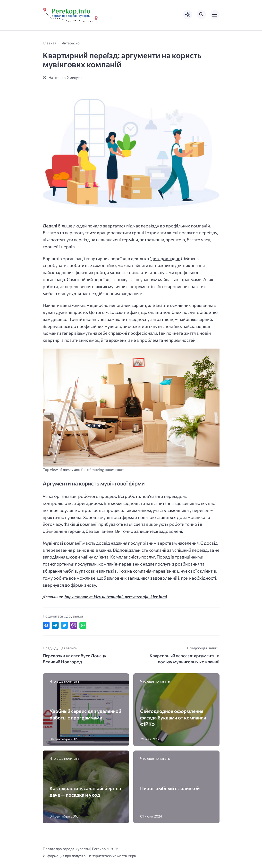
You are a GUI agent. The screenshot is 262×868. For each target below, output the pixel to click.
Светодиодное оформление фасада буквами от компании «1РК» (173, 717)
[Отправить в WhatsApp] (83, 625)
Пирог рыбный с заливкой (170, 788)
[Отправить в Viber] (74, 625)
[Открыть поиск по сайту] (201, 15)
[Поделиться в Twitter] (64, 625)
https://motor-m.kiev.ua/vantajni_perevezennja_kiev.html (116, 597)
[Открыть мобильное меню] (215, 15)
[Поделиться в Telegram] (55, 625)
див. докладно (166, 259)
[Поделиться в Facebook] (46, 625)
